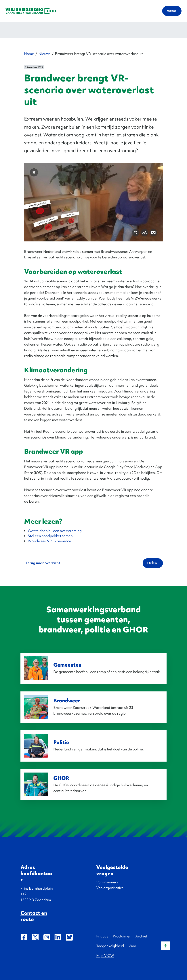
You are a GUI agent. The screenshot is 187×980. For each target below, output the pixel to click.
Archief (141, 936)
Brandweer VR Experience (49, 541)
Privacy (102, 936)
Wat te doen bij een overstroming (55, 531)
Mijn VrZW (105, 956)
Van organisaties (110, 888)
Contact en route (34, 916)
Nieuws (44, 54)
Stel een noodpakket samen (50, 536)
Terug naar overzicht (43, 563)
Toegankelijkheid (110, 946)
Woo (132, 946)
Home (29, 54)
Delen (152, 563)
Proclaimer (122, 936)
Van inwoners (107, 882)
